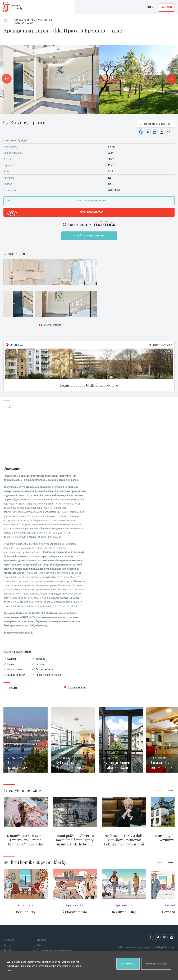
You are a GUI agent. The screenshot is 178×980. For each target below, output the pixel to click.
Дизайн (41, 940)
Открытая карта (75, 687)
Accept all (128, 964)
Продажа (9, 940)
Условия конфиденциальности (55, 950)
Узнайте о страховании (89, 236)
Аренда (8, 945)
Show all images (50, 325)
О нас (40, 945)
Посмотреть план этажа (91, 201)
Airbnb (7, 950)
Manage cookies (156, 964)
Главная (7, 20)
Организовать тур (91, 212)
